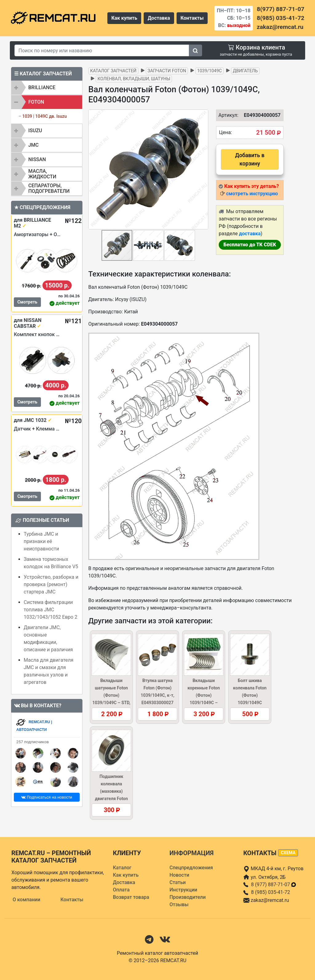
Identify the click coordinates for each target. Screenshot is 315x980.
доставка (250, 234)
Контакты (192, 18)
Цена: (225, 132)
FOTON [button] (36, 102)
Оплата (121, 890)
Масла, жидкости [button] (42, 174)
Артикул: (225, 115)
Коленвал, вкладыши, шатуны (134, 79)
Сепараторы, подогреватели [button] (49, 188)
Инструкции (183, 890)
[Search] (102, 50)
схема (288, 853)
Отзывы (179, 905)
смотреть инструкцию (252, 194)
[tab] (47, 88)
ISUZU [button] (35, 131)
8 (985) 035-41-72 (271, 892)
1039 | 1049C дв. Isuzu (44, 116)
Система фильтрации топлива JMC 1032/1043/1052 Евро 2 (50, 610)
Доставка (159, 18)
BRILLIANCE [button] (42, 87)
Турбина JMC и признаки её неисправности (41, 541)
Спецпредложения (191, 868)
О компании (26, 900)
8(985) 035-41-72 (281, 18)
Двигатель (245, 71)
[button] (203, 169)
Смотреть (27, 302)
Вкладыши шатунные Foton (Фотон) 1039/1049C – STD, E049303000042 (111, 695)
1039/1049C (209, 71)
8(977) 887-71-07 (281, 9)
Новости (179, 875)
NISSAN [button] (37, 159)
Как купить (124, 18)
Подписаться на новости (47, 797)
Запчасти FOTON (167, 71)
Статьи (178, 882)
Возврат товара (131, 897)
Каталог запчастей (113, 71)
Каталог (122, 868)
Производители (188, 897)
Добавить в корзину (250, 159)
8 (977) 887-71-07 (274, 885)
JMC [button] (33, 145)
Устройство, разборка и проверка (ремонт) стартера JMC (51, 584)
